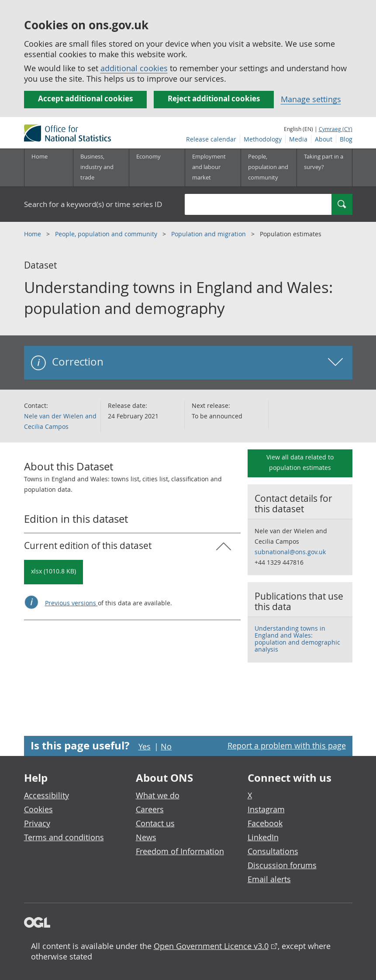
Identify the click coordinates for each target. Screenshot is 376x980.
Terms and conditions (64, 837)
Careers (150, 809)
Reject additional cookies (214, 98)
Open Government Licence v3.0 (211, 946)
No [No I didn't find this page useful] (166, 746)
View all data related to (300, 462)
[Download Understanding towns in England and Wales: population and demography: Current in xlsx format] (53, 572)
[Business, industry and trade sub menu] (101, 168)
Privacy (37, 823)
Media (298, 139)
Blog (346, 139)
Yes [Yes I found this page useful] (145, 746)
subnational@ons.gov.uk (290, 552)
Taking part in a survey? (324, 162)
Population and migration (209, 234)
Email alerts (269, 879)
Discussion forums (282, 865)
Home (40, 156)
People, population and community (107, 234)
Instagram (266, 809)
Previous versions (71, 603)
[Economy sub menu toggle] (157, 168)
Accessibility (47, 795)
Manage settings (311, 99)
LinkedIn (263, 837)
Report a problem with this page (287, 745)
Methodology (263, 139)
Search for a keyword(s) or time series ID (93, 204)
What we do (158, 795)
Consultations (273, 851)
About (324, 139)
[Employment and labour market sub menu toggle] (213, 168)
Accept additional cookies (85, 98)
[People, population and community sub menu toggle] (269, 168)
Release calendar (211, 139)
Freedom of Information (180, 851)
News (146, 837)
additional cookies (134, 68)
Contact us (155, 823)
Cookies (38, 809)
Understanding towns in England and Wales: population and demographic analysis (297, 639)
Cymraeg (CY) (336, 129)
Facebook (265, 823)
